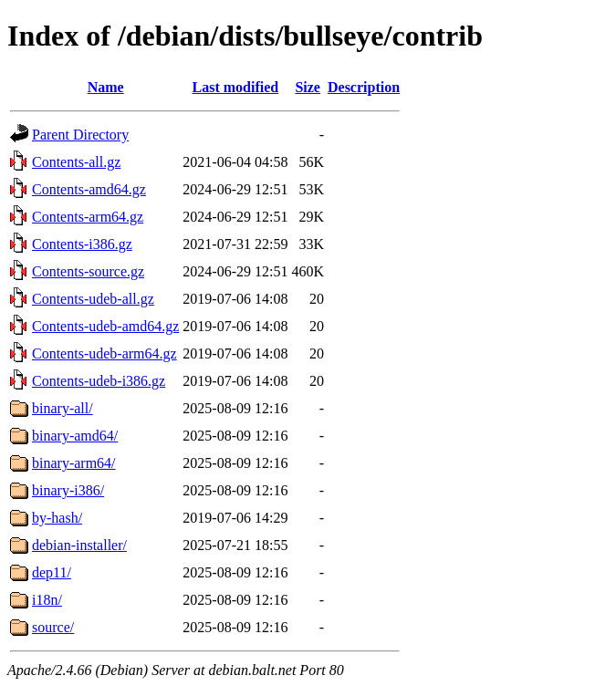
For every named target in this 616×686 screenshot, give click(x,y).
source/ (53, 627)
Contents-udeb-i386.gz (99, 381)
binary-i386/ (68, 490)
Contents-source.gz (88, 271)
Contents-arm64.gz (88, 217)
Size (308, 87)
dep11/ (52, 572)
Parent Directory (80, 135)
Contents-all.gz (76, 162)
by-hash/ (57, 518)
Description (364, 87)
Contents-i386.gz (82, 244)
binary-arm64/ (74, 463)
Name (106, 87)
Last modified (236, 87)
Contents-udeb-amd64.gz (105, 326)
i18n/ (47, 600)
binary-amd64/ (75, 436)
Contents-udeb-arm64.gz (104, 353)
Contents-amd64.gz (89, 189)
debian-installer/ (79, 545)
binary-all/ (63, 408)
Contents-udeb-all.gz (93, 299)
